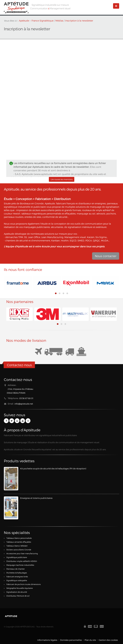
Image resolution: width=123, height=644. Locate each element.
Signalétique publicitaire (17, 557)
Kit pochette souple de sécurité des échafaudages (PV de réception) (53, 468)
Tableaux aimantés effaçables (19, 542)
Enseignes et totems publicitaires (36, 498)
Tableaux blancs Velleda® (17, 546)
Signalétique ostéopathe (17, 580)
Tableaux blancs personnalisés (19, 538)
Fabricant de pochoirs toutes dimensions (24, 584)
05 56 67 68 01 (26, 398)
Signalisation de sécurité (17, 592)
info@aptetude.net (24, 404)
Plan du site (90, 640)
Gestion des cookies (108, 640)
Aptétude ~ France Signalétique (36, 21)
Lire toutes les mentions (62, 179)
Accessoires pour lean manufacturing (22, 553)
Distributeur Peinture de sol (18, 596)
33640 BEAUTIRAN (16, 393)
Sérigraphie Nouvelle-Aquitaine (20, 588)
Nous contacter (106, 256)
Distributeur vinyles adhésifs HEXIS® (22, 561)
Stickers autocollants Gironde (19, 550)
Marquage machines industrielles (20, 565)
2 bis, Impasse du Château (20, 389)
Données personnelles (71, 640)
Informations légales (47, 640)
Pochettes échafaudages (17, 573)
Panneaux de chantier (16, 569)
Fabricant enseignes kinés (17, 577)
